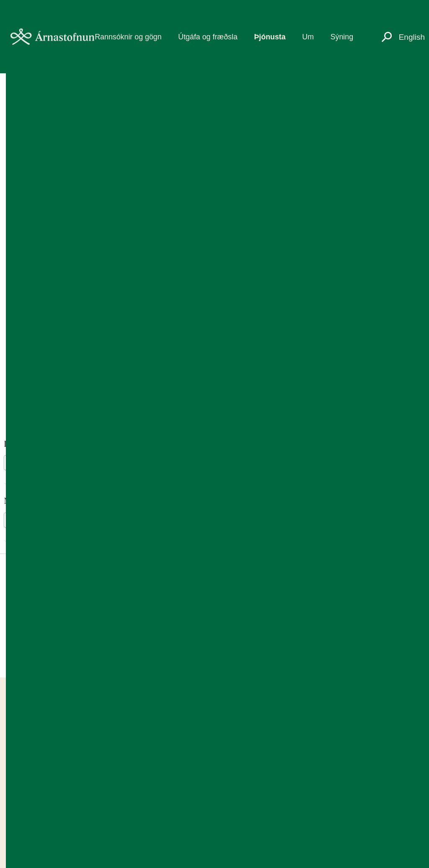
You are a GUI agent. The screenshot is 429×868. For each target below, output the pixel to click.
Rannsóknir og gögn (128, 37)
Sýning (342, 37)
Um (308, 37)
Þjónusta (270, 37)
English (412, 37)
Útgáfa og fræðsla (208, 37)
